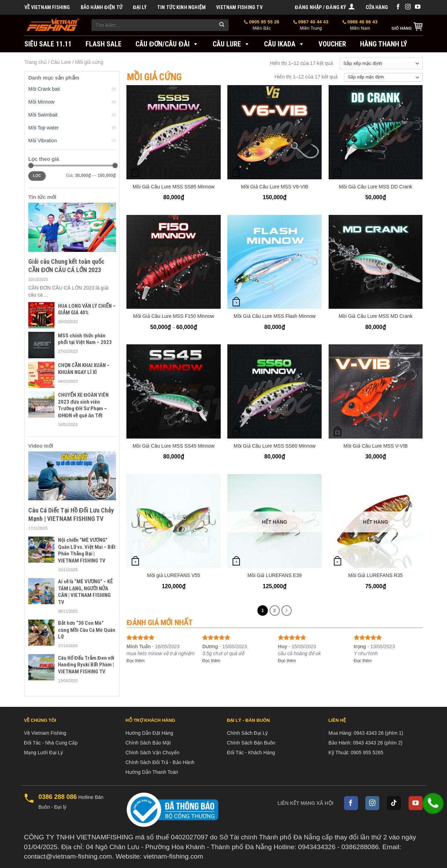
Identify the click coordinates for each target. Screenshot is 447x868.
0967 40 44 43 (311, 25)
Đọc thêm (135, 661)
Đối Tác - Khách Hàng (251, 753)
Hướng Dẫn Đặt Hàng (149, 733)
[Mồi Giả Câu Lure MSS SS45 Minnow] (174, 391)
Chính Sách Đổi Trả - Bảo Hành (160, 762)
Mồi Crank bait (44, 89)
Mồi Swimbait (43, 115)
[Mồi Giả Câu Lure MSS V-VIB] (376, 391)
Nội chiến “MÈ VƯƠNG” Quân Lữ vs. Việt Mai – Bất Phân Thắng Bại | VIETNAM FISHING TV (87, 550)
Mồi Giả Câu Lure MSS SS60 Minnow (275, 446)
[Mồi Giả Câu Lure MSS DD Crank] (376, 132)
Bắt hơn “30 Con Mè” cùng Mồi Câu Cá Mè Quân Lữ (87, 630)
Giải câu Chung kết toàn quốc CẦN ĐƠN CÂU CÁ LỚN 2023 (66, 265)
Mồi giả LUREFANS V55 (174, 575)
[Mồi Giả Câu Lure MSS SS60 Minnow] (274, 391)
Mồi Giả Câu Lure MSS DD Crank (376, 187)
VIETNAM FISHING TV (239, 7)
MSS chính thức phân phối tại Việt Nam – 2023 (85, 339)
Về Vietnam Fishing (47, 7)
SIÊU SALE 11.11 (48, 44)
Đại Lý (140, 7)
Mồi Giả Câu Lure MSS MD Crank (376, 316)
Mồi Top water (43, 128)
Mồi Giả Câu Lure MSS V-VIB (375, 446)
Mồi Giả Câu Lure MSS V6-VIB (275, 187)
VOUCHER (332, 44)
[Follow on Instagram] (408, 7)
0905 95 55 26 (262, 25)
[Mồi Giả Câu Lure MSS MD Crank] (376, 262)
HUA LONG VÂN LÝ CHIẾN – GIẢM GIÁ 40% (87, 309)
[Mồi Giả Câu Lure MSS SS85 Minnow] (174, 132)
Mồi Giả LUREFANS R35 (375, 575)
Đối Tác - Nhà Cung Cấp (51, 743)
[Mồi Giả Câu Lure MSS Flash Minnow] (274, 262)
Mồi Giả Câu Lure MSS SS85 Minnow (174, 187)
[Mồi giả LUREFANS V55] (174, 521)
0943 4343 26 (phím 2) (378, 743)
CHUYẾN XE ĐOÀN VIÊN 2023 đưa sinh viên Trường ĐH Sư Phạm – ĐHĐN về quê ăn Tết (83, 405)
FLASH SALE (104, 44)
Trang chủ (36, 62)
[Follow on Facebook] (398, 7)
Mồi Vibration (43, 141)
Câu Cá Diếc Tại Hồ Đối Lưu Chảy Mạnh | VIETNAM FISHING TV (71, 514)
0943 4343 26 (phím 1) (379, 733)
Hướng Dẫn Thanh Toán (152, 772)
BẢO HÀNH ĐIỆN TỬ (102, 7)
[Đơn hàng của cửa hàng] (381, 63)
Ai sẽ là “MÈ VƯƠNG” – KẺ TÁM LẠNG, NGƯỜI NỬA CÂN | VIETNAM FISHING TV (85, 592)
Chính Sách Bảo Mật (148, 743)
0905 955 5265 (367, 753)
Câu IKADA (284, 44)
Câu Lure (231, 44)
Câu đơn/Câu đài (167, 44)
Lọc (37, 176)
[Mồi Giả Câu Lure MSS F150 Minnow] (174, 262)
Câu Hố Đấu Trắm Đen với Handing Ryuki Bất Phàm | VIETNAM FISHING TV (86, 665)
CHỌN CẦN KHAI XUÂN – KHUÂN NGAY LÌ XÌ (84, 369)
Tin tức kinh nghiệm (181, 7)
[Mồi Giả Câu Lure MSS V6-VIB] (274, 132)
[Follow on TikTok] (394, 803)
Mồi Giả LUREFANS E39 (275, 575)
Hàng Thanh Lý (384, 44)
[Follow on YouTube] (418, 7)
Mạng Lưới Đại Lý (44, 753)
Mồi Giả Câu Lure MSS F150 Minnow (174, 316)
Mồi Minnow (41, 102)
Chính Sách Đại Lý (247, 733)
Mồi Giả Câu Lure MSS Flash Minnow (275, 316)
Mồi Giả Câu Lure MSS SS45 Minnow (174, 446)
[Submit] (222, 25)
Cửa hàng (377, 7)
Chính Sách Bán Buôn (251, 743)
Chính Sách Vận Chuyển (152, 753)
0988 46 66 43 (360, 25)
